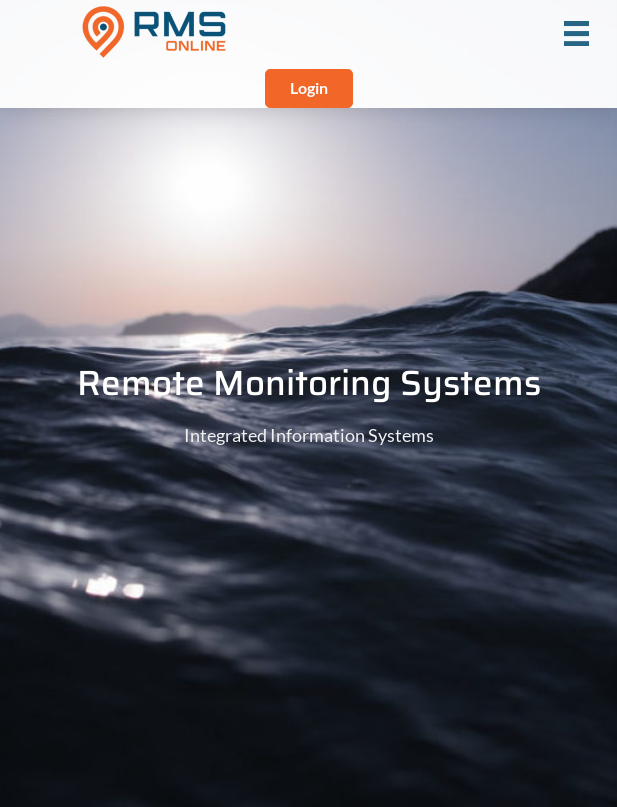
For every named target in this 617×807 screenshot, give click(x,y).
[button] (309, 88)
